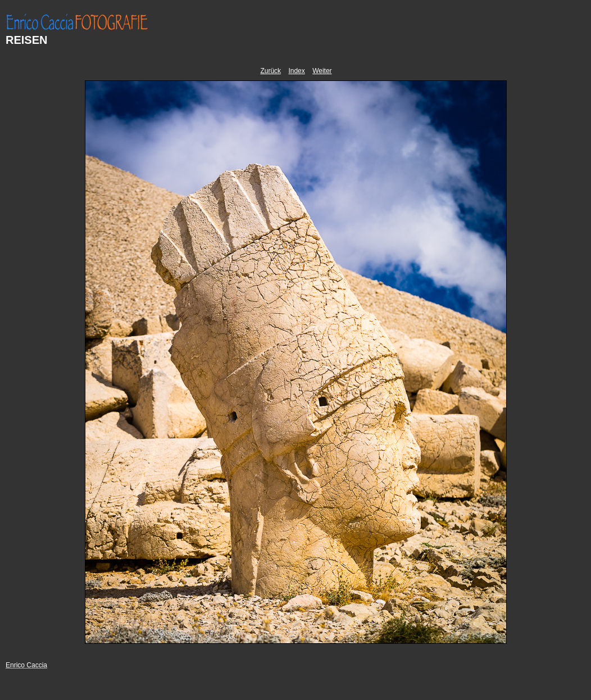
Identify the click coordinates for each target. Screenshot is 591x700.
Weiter (322, 71)
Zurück (271, 71)
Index (296, 71)
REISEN (26, 40)
